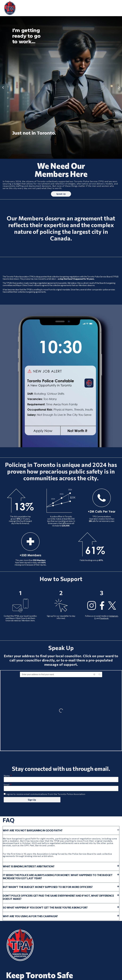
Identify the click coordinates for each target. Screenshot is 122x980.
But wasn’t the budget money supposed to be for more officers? (48, 887)
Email (7, 785)
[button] (3, 87)
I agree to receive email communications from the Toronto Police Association (46, 794)
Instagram (114, 616)
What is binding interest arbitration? (29, 867)
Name (7, 776)
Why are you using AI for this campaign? (30, 916)
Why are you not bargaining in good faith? (33, 831)
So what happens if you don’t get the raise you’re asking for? (45, 908)
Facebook (104, 618)
